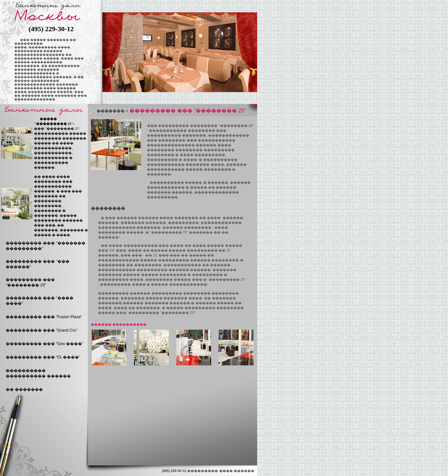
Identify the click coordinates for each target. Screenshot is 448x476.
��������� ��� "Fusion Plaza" (44, 317)
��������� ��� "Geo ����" (45, 344)
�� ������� (24, 389)
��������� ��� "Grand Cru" (42, 330)
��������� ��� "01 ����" (43, 357)
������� (111, 111)
